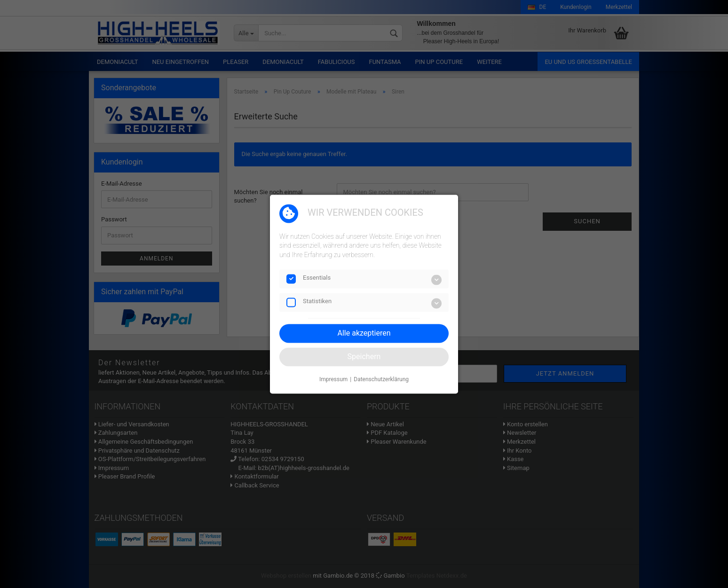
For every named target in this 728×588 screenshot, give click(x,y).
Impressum (333, 380)
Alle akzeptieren (364, 333)
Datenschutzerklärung (381, 380)
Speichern (364, 357)
